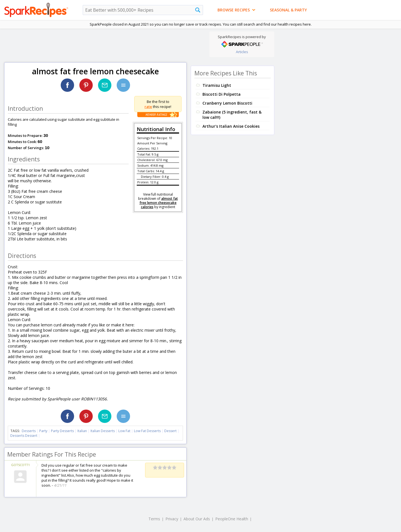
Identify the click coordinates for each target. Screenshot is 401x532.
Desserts (29, 431)
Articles (242, 52)
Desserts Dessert (24, 436)
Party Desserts (62, 431)
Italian (82, 431)
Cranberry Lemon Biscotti (227, 103)
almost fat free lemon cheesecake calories (159, 203)
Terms (154, 519)
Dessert (170, 431)
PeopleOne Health (232, 519)
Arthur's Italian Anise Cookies (231, 126)
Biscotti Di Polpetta (222, 94)
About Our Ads (197, 519)
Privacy (172, 519)
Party (43, 431)
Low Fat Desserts (147, 431)
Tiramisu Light (217, 85)
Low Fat (124, 431)
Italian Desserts (103, 431)
